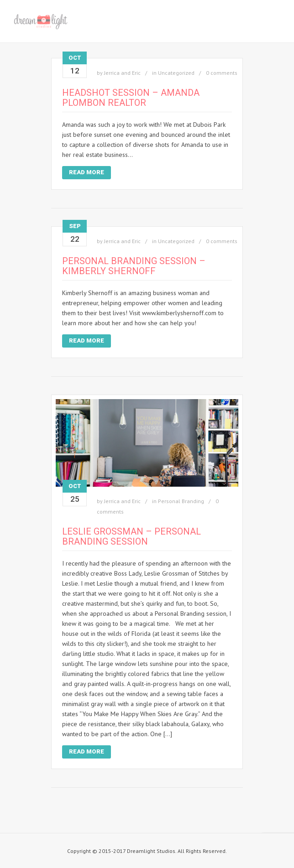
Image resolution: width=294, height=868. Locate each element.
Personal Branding (181, 501)
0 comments (222, 73)
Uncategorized (176, 73)
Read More (87, 172)
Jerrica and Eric (122, 73)
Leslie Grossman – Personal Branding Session (131, 536)
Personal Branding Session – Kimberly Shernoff (134, 266)
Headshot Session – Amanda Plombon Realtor (131, 98)
